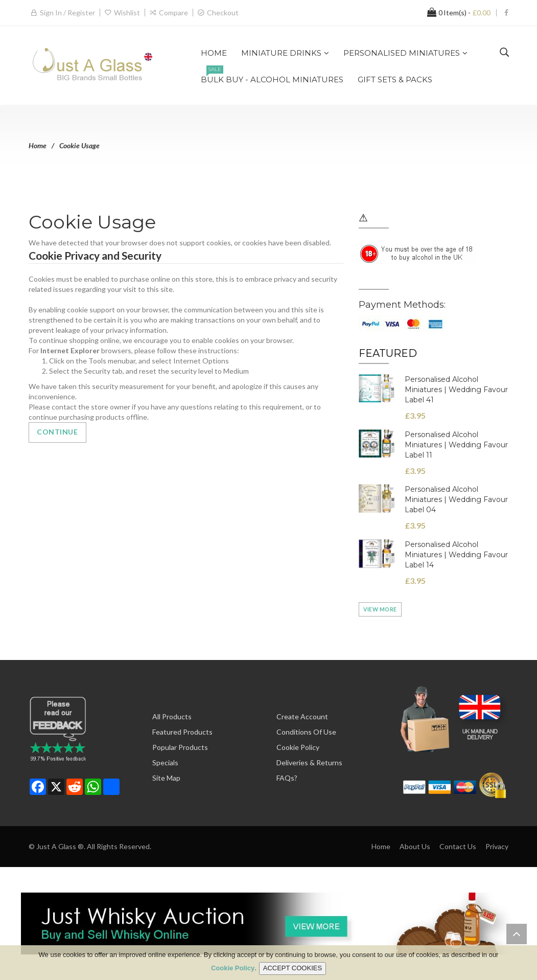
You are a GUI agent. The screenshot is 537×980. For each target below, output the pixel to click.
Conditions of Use (306, 732)
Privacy (497, 846)
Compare (173, 13)
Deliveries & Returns (309, 762)
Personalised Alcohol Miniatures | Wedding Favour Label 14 (456, 555)
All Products (172, 716)
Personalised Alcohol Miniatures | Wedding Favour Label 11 (456, 445)
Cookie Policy (298, 747)
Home (38, 145)
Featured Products (182, 732)
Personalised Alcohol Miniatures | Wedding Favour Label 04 (456, 499)
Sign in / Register (67, 13)
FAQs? (287, 778)
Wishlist (127, 13)
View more (380, 609)
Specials (165, 762)
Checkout (223, 13)
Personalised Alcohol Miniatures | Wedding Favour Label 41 (456, 390)
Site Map (166, 778)
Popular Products (180, 747)
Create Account (302, 716)
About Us (415, 846)
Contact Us (458, 846)
